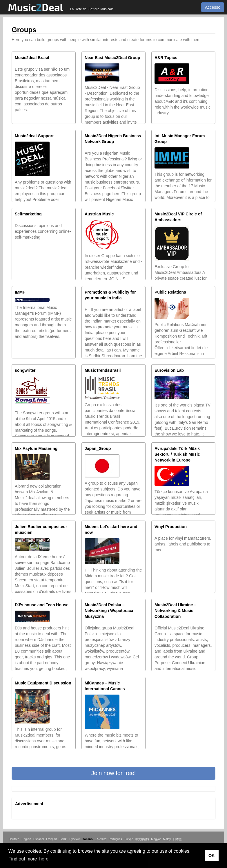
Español (39, 839)
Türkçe (129, 839)
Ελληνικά (101, 839)
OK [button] (212, 856)
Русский (75, 839)
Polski (63, 839)
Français (52, 839)
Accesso (213, 7)
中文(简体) (142, 839)
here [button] (44, 859)
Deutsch (14, 839)
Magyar (156, 839)
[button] (114, 773)
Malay (167, 839)
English (26, 839)
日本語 (177, 839)
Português (115, 839)
